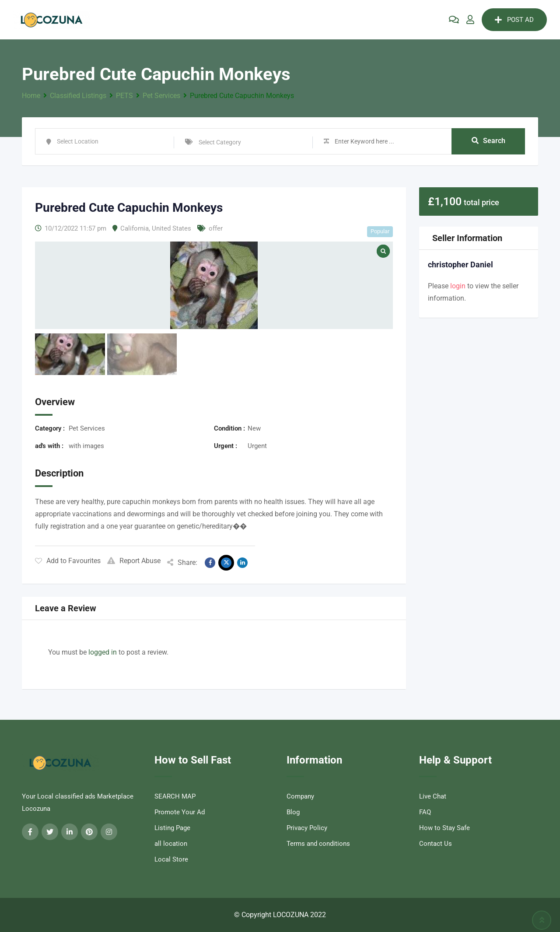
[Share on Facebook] (210, 563)
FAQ (425, 812)
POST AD (514, 20)
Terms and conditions (318, 844)
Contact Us (436, 844)
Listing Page (172, 828)
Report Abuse (134, 561)
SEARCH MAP (175, 796)
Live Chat (433, 796)
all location (171, 844)
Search (488, 141)
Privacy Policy (307, 828)
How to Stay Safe (444, 828)
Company (300, 796)
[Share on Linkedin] (242, 563)
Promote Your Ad (180, 812)
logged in (103, 652)
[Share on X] (226, 563)
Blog (293, 812)
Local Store (171, 859)
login (458, 286)
